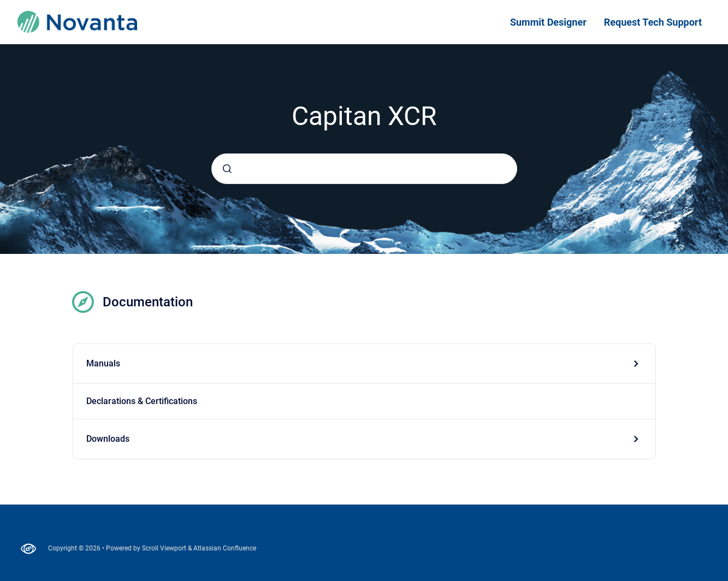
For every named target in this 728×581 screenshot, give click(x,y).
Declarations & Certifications (142, 401)
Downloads (108, 439)
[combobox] (364, 169)
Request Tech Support (653, 22)
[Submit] (227, 169)
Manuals (103, 363)
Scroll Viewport (165, 548)
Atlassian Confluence (225, 548)
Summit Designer (548, 22)
